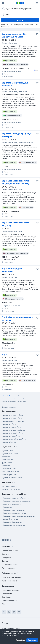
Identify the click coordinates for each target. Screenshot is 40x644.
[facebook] (4, 612)
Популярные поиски (11, 407)
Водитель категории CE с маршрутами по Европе (14, 35)
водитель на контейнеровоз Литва (14, 439)
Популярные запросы (10, 590)
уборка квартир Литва (9, 475)
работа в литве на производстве (13, 525)
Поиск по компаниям (10, 601)
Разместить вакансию (11, 581)
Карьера (5, 561)
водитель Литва (7, 451)
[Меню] (3, 3)
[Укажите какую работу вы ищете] (20, 9)
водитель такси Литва (10, 454)
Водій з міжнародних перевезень (12, 270)
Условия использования (11, 629)
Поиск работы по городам (11, 489)
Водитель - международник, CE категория (17, 135)
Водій (4, 354)
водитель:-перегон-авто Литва (13, 421)
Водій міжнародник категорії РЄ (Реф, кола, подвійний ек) (16, 182)
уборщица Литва (8, 460)
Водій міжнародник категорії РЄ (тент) (16, 224)
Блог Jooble (6, 597)
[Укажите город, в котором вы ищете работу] (20, 15)
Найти (20, 20)
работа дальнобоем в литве (12, 522)
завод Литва (6, 457)
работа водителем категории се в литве (16, 501)
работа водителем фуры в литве (13, 510)
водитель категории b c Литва (13, 433)
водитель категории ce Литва (12, 415)
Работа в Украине (9, 568)
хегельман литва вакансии (11, 504)
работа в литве (7, 507)
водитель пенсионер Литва (11, 427)
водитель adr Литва (9, 442)
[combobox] (7, 623)
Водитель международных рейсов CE (15, 84)
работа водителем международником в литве (18, 516)
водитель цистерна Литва (11, 436)
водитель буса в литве (10, 519)
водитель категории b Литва (12, 478)
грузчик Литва (7, 463)
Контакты (6, 554)
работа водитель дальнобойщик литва (16, 498)
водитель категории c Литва (12, 418)
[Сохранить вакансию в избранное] (37, 34)
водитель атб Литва (9, 424)
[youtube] (19, 612)
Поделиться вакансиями (11, 577)
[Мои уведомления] (37, 3)
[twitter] (9, 612)
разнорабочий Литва (9, 469)
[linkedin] (14, 612)
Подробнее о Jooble (10, 551)
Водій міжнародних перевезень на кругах (17, 319)
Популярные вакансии (10, 486)
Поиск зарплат (8, 594)
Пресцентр (6, 558)
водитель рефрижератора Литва (13, 430)
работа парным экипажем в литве (14, 513)
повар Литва (6, 466)
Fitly (3, 604)
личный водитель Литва (10, 472)
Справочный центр (9, 564)
